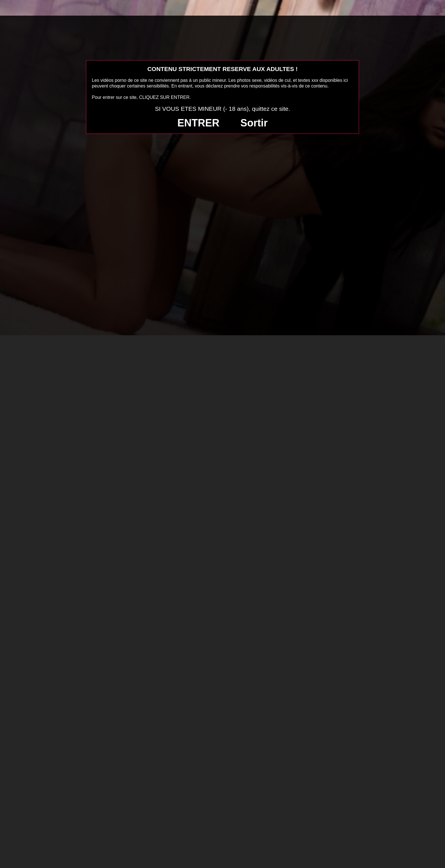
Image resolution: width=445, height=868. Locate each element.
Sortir (254, 123)
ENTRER (198, 123)
